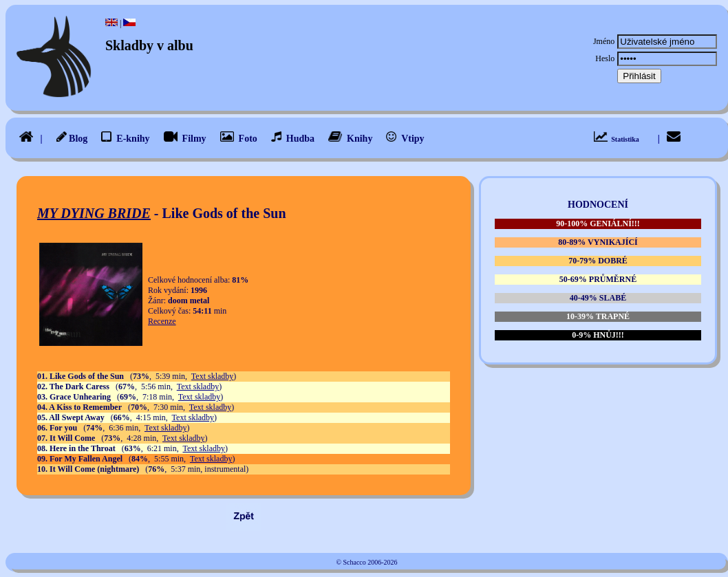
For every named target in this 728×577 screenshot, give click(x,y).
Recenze (162, 321)
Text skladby (212, 376)
